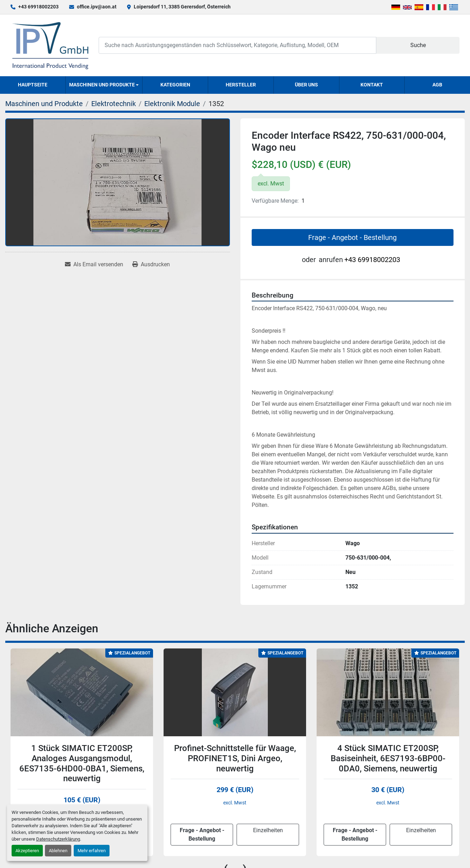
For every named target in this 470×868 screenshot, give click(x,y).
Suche (418, 45)
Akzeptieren (27, 851)
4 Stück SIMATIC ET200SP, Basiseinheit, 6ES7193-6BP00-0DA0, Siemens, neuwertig (388, 758)
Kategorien (175, 85)
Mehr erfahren (92, 851)
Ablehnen (58, 851)
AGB (437, 85)
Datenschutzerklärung (58, 839)
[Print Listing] (151, 265)
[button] (104, 85)
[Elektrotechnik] (114, 104)
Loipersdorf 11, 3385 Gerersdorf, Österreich (182, 7)
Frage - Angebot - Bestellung (352, 237)
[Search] (237, 45)
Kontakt (372, 85)
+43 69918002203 (38, 7)
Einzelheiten (268, 830)
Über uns (306, 85)
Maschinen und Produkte (102, 85)
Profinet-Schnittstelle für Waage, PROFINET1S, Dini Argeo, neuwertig (235, 758)
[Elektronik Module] (172, 104)
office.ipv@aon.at (97, 7)
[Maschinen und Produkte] (44, 104)
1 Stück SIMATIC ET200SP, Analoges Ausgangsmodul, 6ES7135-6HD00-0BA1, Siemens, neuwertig (82, 763)
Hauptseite (33, 85)
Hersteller (241, 85)
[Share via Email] (94, 265)
